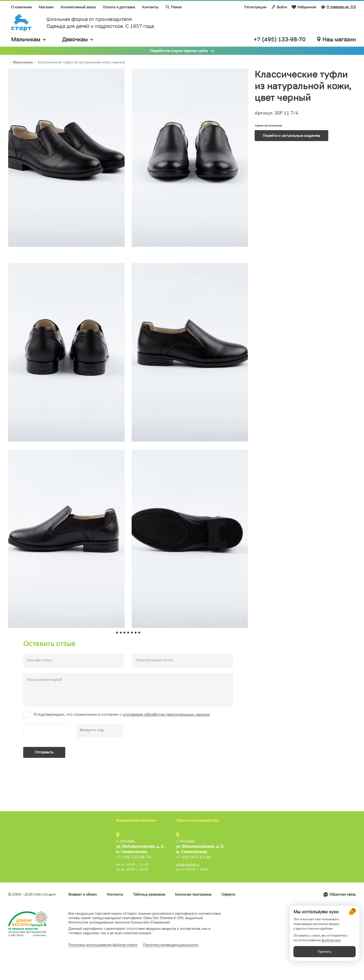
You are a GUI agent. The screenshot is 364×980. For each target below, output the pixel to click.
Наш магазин (336, 40)
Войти (279, 7)
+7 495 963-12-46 (193, 857)
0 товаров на (338, 7)
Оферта (228, 894)
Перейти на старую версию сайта (179, 51)
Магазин (46, 7)
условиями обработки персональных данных (166, 714)
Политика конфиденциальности (171, 945)
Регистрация (255, 7)
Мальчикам (29, 39)
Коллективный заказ (78, 7)
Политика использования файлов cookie (103, 945)
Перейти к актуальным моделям (291, 136)
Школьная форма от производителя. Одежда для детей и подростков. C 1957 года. (101, 23)
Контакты (150, 7)
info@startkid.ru (188, 865)
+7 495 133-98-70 (133, 857)
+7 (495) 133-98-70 (279, 40)
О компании (21, 7)
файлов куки (331, 954)
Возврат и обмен (83, 894)
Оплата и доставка (119, 7)
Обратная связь (343, 894)
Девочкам (78, 39)
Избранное (304, 7)
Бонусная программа (193, 894)
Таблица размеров (149, 894)
